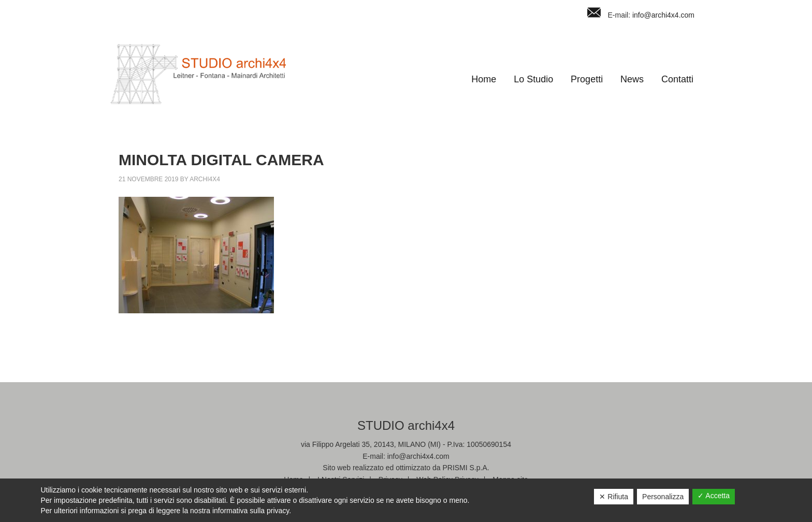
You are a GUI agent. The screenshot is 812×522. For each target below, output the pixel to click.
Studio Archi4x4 (198, 74)
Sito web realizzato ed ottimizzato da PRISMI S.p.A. (406, 468)
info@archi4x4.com (663, 15)
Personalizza (663, 497)
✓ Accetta (714, 496)
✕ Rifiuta (614, 497)
